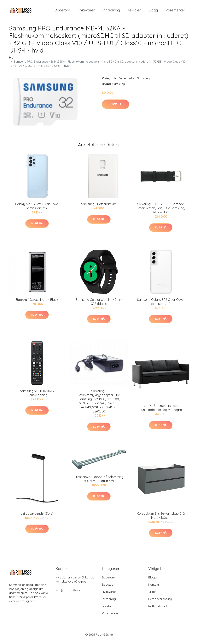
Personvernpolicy (160, 602)
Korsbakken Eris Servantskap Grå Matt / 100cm (161, 518)
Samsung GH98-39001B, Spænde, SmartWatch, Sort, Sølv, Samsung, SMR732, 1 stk (161, 211)
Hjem (13, 60)
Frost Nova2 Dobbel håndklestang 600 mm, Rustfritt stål (99, 482)
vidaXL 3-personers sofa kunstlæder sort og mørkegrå (161, 410)
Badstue (108, 587)
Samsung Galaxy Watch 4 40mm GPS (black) (99, 304)
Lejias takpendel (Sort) (37, 516)
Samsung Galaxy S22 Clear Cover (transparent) (161, 304)
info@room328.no (68, 593)
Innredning (111, 12)
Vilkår (152, 594)
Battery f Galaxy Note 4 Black (37, 302)
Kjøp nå (116, 107)
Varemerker (175, 12)
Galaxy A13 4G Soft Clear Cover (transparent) (37, 209)
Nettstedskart (158, 609)
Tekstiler (134, 12)
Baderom (62, 12)
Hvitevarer (86, 12)
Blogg (153, 12)
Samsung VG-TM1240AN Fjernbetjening (37, 396)
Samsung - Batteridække (99, 207)
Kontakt (154, 587)
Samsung (143, 81)
